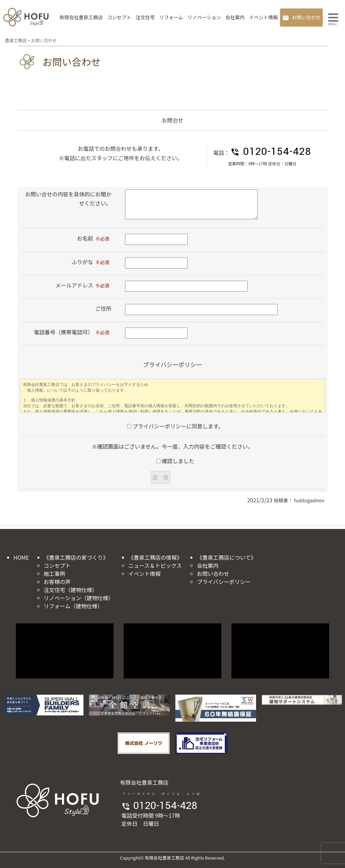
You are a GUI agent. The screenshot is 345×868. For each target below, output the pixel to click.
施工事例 (55, 573)
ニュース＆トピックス (155, 565)
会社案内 (235, 17)
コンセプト (119, 17)
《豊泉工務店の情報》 (155, 557)
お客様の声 (57, 582)
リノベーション (204, 17)
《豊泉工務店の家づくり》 (76, 557)
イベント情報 (263, 17)
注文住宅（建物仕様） (71, 590)
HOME (21, 557)
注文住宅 (145, 17)
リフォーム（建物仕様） (73, 606)
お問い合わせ (306, 17)
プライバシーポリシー (224, 582)
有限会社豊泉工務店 (81, 17)
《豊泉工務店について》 (226, 557)
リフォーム (171, 17)
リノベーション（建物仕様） (79, 598)
